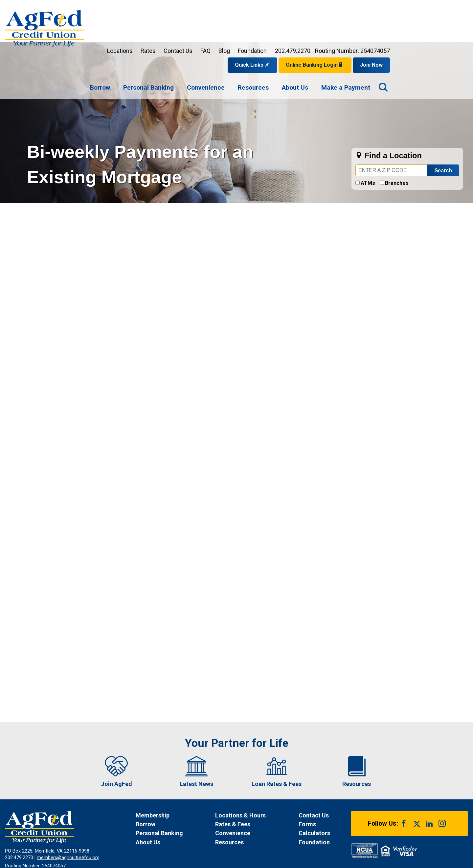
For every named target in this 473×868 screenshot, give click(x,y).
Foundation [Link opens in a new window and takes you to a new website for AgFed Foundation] (330, 8)
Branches (397, 140)
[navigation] (308, 45)
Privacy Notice (109, 840)
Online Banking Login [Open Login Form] (393, 22)
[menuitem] (178, 45)
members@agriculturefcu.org (68, 815)
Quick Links (331, 22)
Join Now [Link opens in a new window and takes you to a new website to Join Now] (450, 22)
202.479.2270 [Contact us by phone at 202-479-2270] (371, 8)
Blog (302, 8)
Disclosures (204, 840)
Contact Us (256, 8)
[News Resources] (250, 800)
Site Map (235, 840)
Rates (226, 8)
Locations (198, 8)
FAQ (284, 8)
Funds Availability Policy (158, 840)
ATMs (368, 140)
